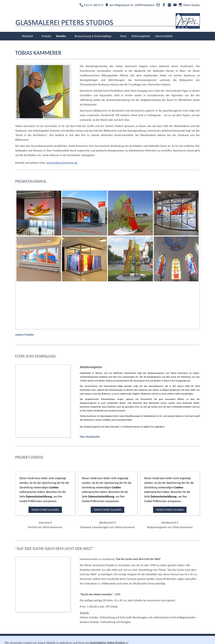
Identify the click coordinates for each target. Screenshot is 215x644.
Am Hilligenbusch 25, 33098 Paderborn (130, 5)
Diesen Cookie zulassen (45, 510)
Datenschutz (116, 639)
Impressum (99, 639)
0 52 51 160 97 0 (91, 5)
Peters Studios (189, 5)
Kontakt (85, 639)
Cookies (130, 639)
